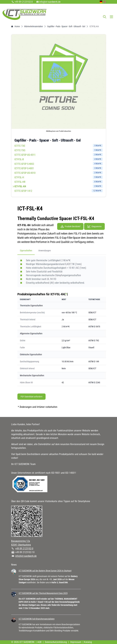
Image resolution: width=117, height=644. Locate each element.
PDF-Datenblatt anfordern (31, 397)
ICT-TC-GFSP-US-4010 (59, 173)
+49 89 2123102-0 (24, 2)
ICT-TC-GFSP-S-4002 (59, 164)
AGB (39, 642)
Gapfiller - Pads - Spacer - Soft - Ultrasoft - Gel (66, 26)
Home (16, 26)
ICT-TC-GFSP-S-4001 (59, 168)
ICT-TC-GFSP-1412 (59, 191)
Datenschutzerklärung (56, 642)
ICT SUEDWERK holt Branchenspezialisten (37, 619)
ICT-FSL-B (59, 159)
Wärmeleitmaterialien (34, 26)
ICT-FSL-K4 (59, 186)
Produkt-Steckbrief (70, 226)
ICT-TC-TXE (59, 146)
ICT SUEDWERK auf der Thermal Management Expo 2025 (43, 593)
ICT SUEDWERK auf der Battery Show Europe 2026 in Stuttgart (45, 571)
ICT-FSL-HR (59, 182)
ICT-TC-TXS (59, 150)
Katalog (88, 642)
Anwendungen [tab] (45, 251)
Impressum (76, 642)
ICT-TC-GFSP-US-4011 (59, 155)
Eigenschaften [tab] (26, 251)
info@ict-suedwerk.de (50, 2)
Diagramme (94, 226)
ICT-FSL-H (59, 177)
